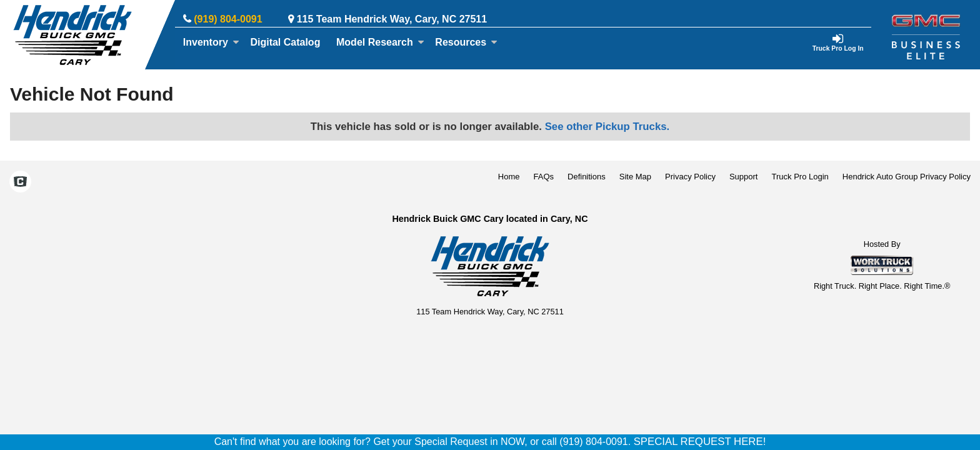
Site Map (635, 177)
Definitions (587, 177)
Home (509, 177)
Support (744, 177)
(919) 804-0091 (228, 19)
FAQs (544, 177)
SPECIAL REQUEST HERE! (700, 442)
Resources (466, 42)
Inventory (211, 42)
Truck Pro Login (800, 177)
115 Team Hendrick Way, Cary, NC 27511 (392, 19)
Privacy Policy (690, 177)
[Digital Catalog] (286, 42)
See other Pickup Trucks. (607, 127)
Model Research (380, 42)
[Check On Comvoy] (20, 183)
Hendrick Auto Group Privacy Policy (907, 177)
